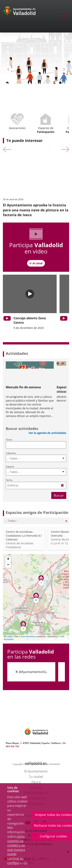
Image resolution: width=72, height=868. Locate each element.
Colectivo (11, 453)
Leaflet (8, 636)
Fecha (9, 480)
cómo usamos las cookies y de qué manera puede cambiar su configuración (17, 850)
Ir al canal (36, 263)
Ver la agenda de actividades (47, 433)
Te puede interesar (24, 140)
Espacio (10, 467)
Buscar (59, 495)
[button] (9, 69)
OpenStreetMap (28, 636)
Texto (9, 440)
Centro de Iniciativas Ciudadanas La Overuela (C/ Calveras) (24, 536)
